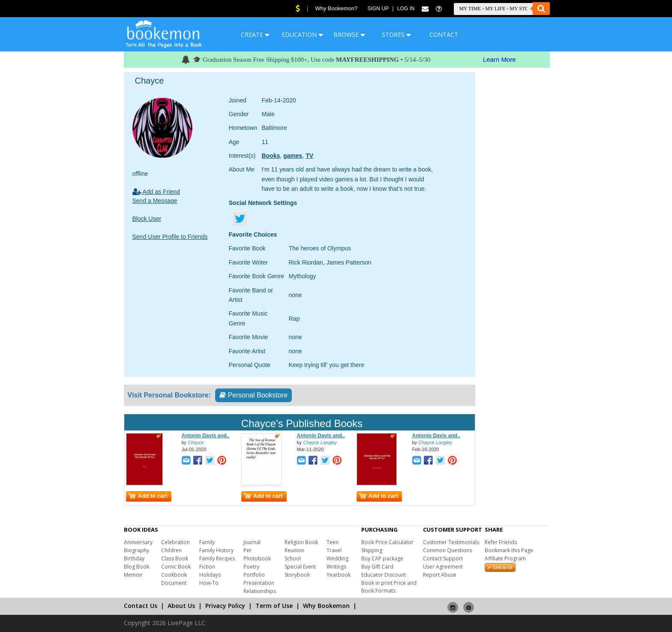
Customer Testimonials (451, 542)
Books (271, 156)
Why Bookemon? (336, 8)
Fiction (207, 567)
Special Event (300, 567)
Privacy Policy (225, 606)
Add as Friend (156, 192)
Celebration (175, 542)
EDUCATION (302, 35)
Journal (252, 542)
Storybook (297, 575)
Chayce (196, 442)
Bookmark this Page (509, 550)
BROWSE (349, 35)
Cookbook (174, 575)
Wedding (337, 558)
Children (171, 550)
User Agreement (443, 567)
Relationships (260, 591)
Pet (247, 550)
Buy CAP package (382, 558)
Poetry (251, 567)
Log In (406, 9)
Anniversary (138, 542)
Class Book (175, 558)
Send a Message (155, 201)
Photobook (257, 558)
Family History (216, 550)
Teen (333, 542)
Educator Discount (384, 575)
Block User (147, 219)
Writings (336, 567)
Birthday (134, 558)
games (293, 156)
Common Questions (447, 550)
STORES (396, 35)
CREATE (255, 35)
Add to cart (148, 496)
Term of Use (274, 606)
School (293, 558)
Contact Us (141, 606)
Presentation (259, 583)
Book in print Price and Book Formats (389, 587)
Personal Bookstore (253, 395)
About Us (181, 606)
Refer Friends (501, 542)
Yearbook (339, 575)
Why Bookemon (326, 606)
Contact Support (443, 558)
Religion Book (301, 542)
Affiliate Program (505, 558)
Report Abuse (440, 575)
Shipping (372, 550)
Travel (334, 550)
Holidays (210, 575)
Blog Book (136, 567)
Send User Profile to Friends (170, 237)
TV (309, 156)
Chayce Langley (320, 442)
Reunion (294, 550)
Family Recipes (217, 558)
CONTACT (444, 35)
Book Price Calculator (387, 542)
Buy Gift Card (377, 567)
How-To (209, 583)
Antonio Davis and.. (206, 436)
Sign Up (378, 9)
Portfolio (254, 575)
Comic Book (176, 567)
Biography (136, 550)
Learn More (499, 59)
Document (174, 583)
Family (207, 542)
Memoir (133, 575)
